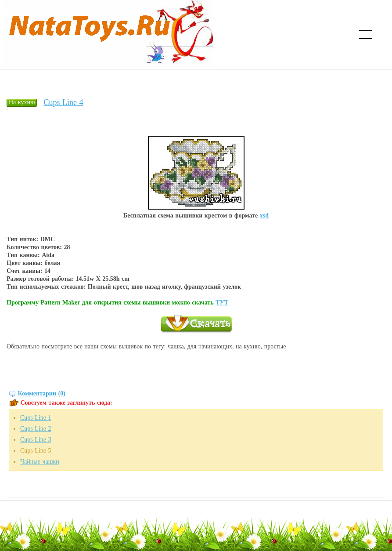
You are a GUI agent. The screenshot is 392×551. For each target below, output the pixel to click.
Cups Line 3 (36, 440)
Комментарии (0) (42, 393)
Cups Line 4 (63, 102)
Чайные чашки (40, 462)
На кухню (22, 102)
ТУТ (222, 303)
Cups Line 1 (36, 418)
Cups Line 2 (36, 429)
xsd (264, 216)
